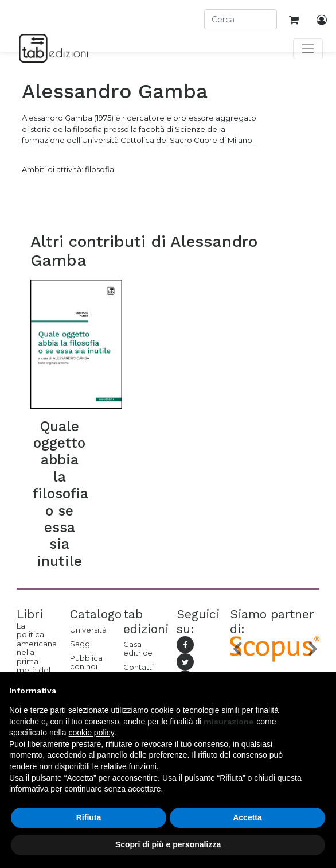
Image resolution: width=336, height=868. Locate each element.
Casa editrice (138, 649)
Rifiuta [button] (89, 817)
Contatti (138, 667)
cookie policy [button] (91, 733)
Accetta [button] (247, 817)
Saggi (81, 644)
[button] (237, 649)
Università (88, 630)
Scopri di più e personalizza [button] (168, 844)
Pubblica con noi (86, 662)
